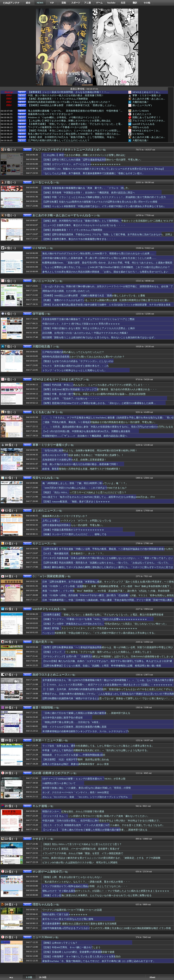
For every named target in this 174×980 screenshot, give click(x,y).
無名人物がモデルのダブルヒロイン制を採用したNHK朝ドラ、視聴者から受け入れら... (74, 134)
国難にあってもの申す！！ (147, 117)
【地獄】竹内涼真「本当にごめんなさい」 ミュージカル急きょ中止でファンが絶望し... (74, 131)
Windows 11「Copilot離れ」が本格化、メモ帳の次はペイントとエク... (65, 117)
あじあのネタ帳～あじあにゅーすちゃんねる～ (63, 215)
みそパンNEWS (141, 111)
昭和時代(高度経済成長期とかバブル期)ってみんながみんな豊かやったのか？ (69, 102)
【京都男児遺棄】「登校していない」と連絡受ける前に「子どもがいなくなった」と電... (75, 124)
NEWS (40, 3)
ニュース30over (42, 937)
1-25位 (29, 977)
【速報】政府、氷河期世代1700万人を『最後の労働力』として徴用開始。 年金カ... (72, 137)
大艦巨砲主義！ (141, 102)
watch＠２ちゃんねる (144, 124)
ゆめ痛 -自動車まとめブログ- (51, 773)
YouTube (111, 3)
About (152, 977)
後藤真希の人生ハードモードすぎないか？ (50, 114)
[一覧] (103, 150)
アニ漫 (87, 3)
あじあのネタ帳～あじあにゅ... (149, 99)
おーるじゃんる (43, 182)
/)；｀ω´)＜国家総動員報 (48, 576)
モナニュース (41, 543)
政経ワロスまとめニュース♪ (51, 675)
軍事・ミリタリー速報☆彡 (147, 95)
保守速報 (38, 314)
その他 (147, 3)
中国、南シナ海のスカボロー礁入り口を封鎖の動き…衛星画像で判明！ (66, 95)
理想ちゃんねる (141, 127)
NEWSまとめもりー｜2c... (146, 92)
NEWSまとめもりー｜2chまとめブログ (58, 379)
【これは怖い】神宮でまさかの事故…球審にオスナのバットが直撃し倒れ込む (69, 121)
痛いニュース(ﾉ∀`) (142, 105)
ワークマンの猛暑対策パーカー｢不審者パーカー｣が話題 (58, 127)
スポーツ (76, 3)
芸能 (64, 3)
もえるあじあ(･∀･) (45, 412)
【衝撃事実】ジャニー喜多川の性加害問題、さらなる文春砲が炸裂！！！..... (69, 92)
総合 (28, 3)
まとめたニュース (142, 114)
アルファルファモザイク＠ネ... (149, 121)
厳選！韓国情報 (43, 708)
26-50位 (43, 977)
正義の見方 (40, 642)
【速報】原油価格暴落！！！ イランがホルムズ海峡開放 (58, 99)
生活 (123, 3)
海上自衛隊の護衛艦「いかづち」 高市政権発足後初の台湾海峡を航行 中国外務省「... (75, 111)
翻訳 (135, 3)
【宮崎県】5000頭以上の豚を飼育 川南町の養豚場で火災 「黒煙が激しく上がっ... (72, 105)
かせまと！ (40, 839)
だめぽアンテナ (11, 3)
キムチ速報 (40, 806)
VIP (52, 3)
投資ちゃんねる (43, 478)
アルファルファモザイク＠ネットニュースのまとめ (66, 150)
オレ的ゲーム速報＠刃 (47, 872)
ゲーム (99, 3)
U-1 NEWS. (138, 134)
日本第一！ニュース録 (47, 740)
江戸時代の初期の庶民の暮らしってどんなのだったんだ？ (59, 140)
